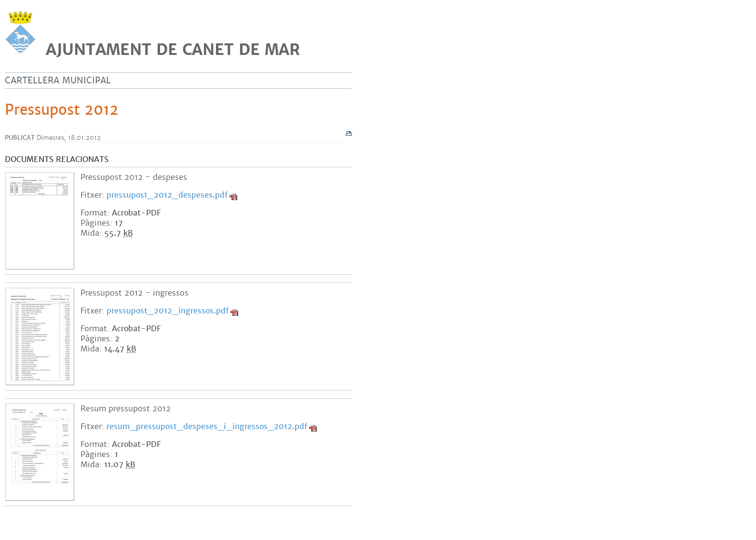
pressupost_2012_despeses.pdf (167, 195)
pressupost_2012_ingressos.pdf (168, 311)
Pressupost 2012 (62, 110)
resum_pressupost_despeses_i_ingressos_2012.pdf (207, 426)
